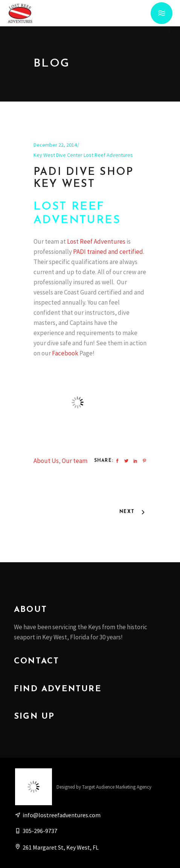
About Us (46, 461)
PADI (79, 252)
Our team (75, 461)
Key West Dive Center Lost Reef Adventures (83, 155)
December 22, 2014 (55, 145)
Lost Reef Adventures (97, 241)
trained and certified (115, 252)
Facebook (65, 353)
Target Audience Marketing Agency (117, 787)
